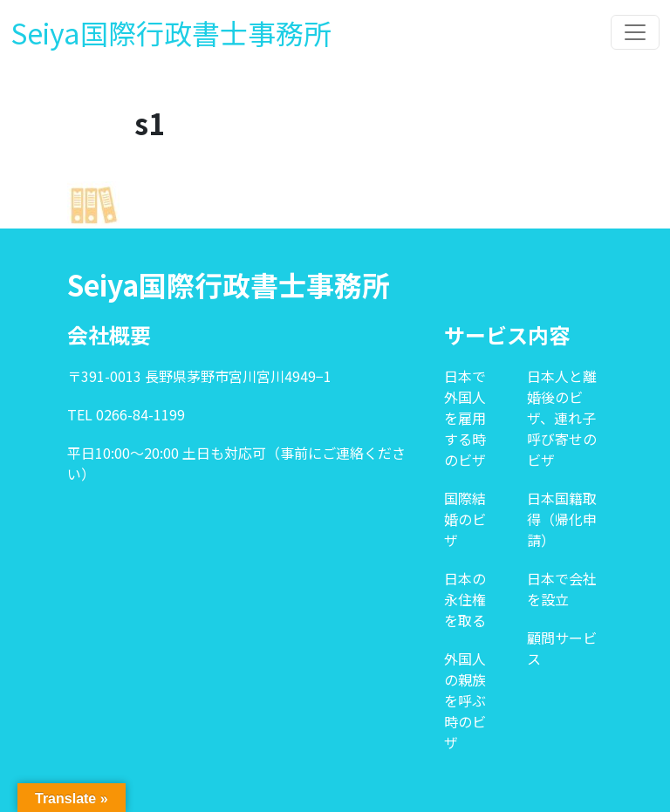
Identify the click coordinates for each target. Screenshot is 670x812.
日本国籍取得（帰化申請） (562, 519)
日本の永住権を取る (465, 599)
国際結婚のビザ (465, 519)
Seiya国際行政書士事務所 (171, 32)
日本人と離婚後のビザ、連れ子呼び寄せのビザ (562, 418)
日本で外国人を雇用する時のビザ (465, 418)
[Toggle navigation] (635, 32)
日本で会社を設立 (562, 589)
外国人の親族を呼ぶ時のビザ (465, 700)
